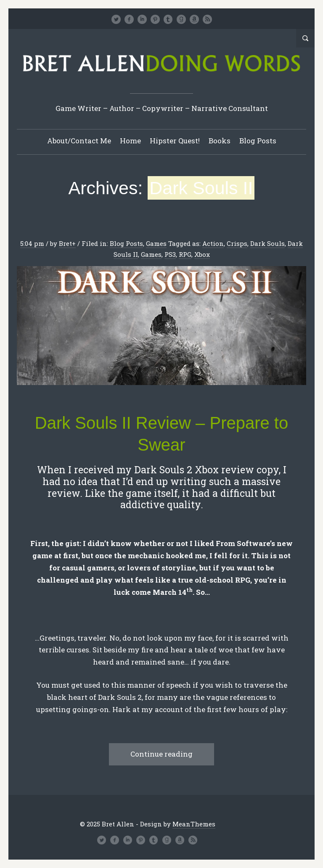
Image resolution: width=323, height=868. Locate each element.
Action (213, 243)
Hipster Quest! (175, 141)
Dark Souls (267, 243)
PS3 (170, 254)
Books (220, 141)
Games (156, 243)
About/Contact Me (79, 141)
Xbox (202, 254)
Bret (65, 243)
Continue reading (161, 754)
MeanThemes (194, 824)
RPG (185, 254)
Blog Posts (258, 141)
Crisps (237, 243)
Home (130, 141)
